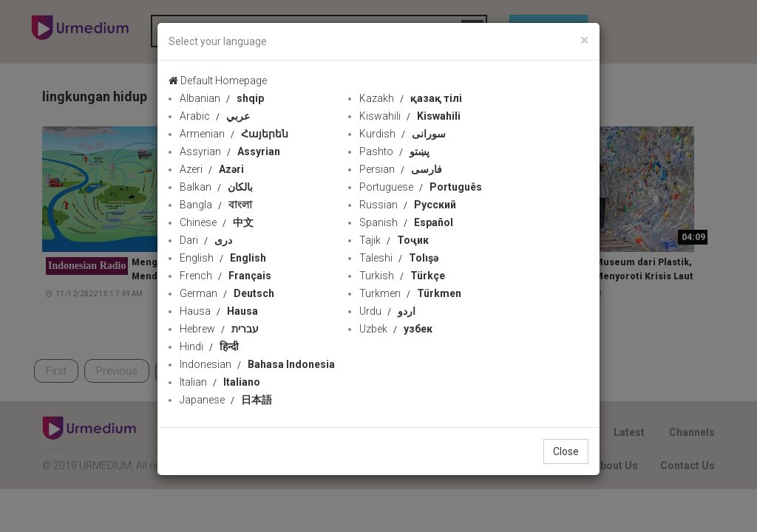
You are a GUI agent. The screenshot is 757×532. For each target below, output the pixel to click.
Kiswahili (410, 116)
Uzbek (396, 329)
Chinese (217, 222)
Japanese (226, 400)
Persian (401, 169)
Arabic (215, 116)
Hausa (219, 311)
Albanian (222, 98)
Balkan (216, 187)
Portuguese (421, 187)
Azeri (212, 169)
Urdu (387, 311)
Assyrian (230, 151)
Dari (206, 240)
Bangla (216, 205)
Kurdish (403, 134)
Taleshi (399, 258)
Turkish (402, 276)
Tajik (394, 240)
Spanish (406, 222)
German (227, 293)
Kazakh (411, 98)
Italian (220, 382)
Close (566, 451)
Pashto (394, 151)
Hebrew (219, 329)
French (225, 276)
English (223, 258)
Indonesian (257, 364)
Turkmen (410, 293)
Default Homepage (218, 81)
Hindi (209, 347)
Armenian (234, 134)
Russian (408, 205)
